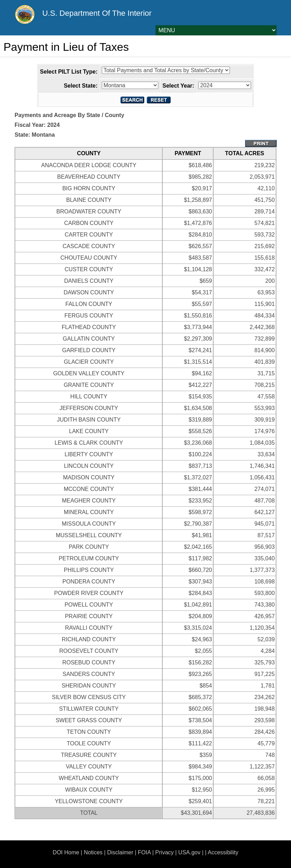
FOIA (144, 852)
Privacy (164, 852)
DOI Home (66, 852)
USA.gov (189, 852)
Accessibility (223, 852)
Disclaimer (120, 852)
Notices (93, 852)
